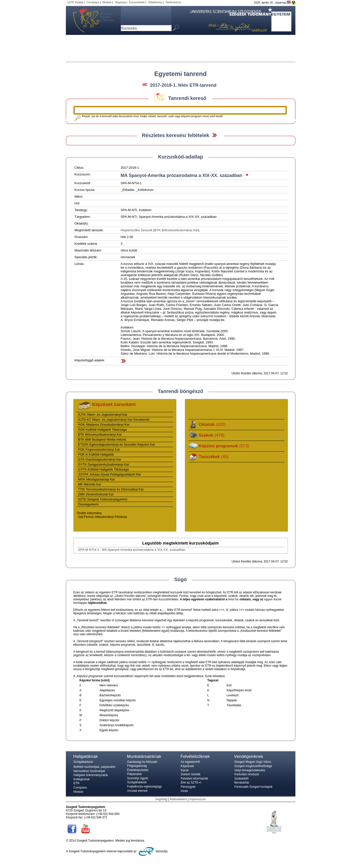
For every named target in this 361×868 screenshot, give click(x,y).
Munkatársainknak (144, 756)
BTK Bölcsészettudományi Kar (176, 230)
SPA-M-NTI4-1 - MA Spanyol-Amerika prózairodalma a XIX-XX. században (132, 550)
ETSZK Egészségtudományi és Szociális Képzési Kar (117, 444)
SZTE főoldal (75, 2)
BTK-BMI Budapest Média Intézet (102, 439)
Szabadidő (242, 779)
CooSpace (93, 2)
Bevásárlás (242, 783)
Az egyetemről (190, 762)
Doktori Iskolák (191, 774)
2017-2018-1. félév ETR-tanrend (183, 85)
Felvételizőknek (195, 756)
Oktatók (212, 425)
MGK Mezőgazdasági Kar (97, 479)
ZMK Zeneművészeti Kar (96, 494)
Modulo (107, 2)
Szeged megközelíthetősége (253, 766)
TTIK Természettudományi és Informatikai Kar (111, 489)
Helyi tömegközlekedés (250, 770)
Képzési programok (224, 446)
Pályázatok (135, 774)
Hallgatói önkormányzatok (91, 775)
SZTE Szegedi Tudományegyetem (103, 499)
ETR (77, 783)
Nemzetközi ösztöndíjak (89, 771)
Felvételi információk (194, 779)
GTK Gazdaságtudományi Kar (100, 459)
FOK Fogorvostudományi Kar (99, 449)
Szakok (212, 435)
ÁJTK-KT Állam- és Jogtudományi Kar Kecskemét (114, 420)
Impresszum (197, 799)
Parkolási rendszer (247, 774)
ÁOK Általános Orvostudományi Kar (104, 425)
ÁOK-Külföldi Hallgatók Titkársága (103, 430)
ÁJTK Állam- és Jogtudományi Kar (103, 415)
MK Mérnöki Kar (90, 484)
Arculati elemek (137, 791)
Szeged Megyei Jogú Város (253, 762)
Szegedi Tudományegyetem (91, 20)
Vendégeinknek (249, 756)
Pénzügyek (188, 787)
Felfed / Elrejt (214, 135)
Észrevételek (137, 2)
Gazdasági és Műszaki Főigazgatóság (142, 764)
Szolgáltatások (83, 762)
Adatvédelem (178, 799)
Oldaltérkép (155, 2)
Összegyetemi (88, 504)
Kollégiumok (82, 779)
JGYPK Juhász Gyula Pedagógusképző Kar (110, 474)
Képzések (187, 766)
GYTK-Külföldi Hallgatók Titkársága (104, 469)
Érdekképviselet (138, 770)
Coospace (80, 788)
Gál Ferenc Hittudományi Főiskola (103, 517)
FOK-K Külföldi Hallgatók (96, 454)
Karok (185, 770)
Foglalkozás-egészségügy (145, 787)
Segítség (120, 2)
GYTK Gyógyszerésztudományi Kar (104, 464)
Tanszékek (214, 457)
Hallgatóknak (86, 756)
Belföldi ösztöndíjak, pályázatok (94, 767)
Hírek (184, 791)
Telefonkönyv (173, 2)
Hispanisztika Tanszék (137, 230)
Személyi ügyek (138, 778)
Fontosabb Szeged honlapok (254, 787)
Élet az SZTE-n (191, 783)
